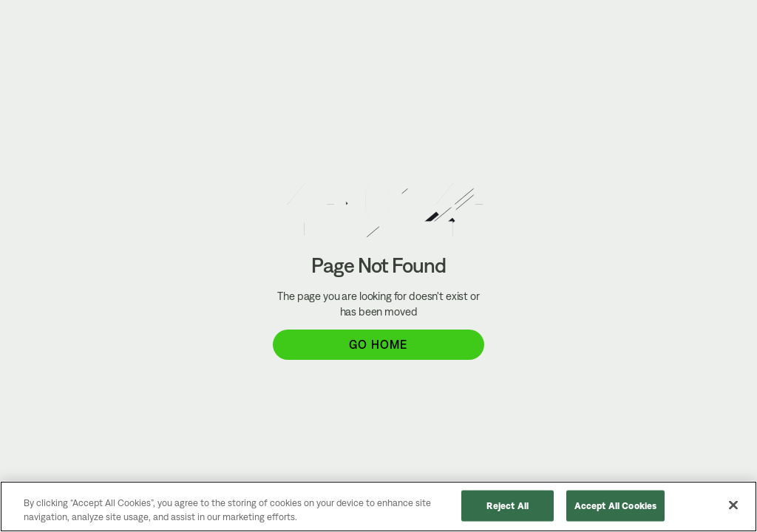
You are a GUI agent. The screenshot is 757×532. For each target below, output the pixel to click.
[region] (378, 507)
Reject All (508, 506)
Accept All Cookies (615, 506)
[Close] (733, 505)
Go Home (378, 344)
